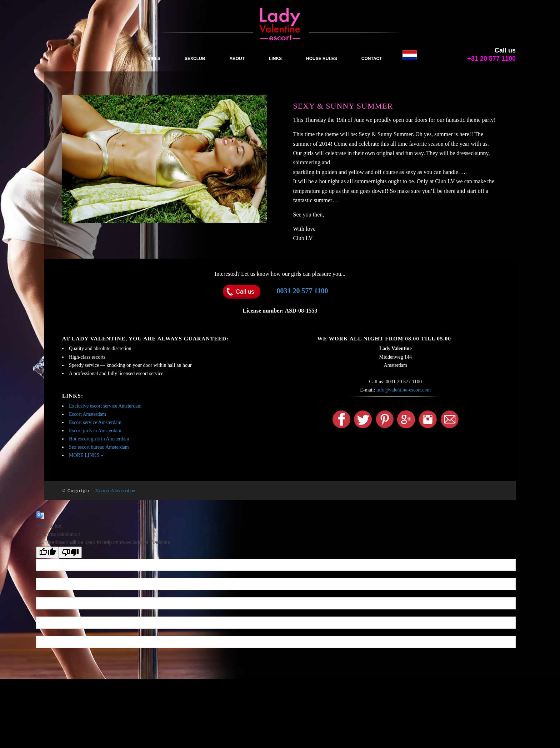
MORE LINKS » (86, 455)
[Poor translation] (70, 552)
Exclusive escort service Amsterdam (105, 406)
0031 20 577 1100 (302, 291)
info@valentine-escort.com (404, 390)
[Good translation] (47, 552)
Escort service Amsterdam (95, 422)
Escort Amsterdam (87, 414)
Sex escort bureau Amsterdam (99, 447)
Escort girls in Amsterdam (95, 431)
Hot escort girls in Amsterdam (99, 439)
